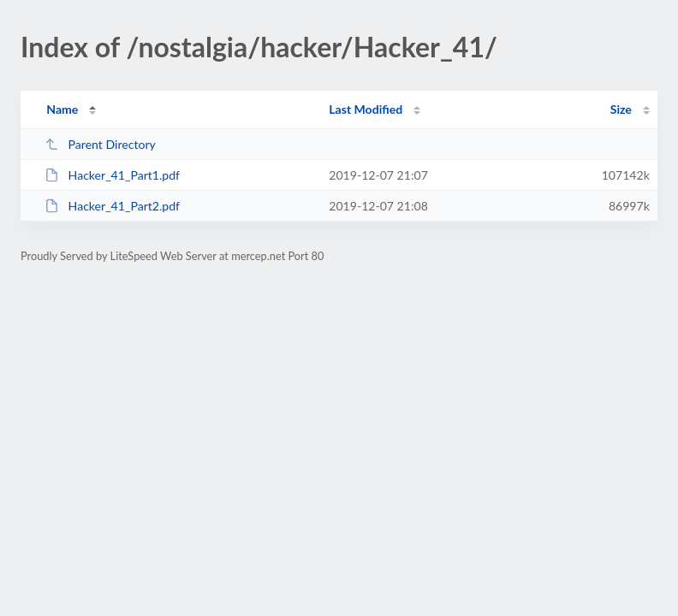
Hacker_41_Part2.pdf (112, 206)
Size (621, 109)
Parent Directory (100, 144)
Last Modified (366, 109)
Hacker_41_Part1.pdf (112, 175)
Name (62, 109)
